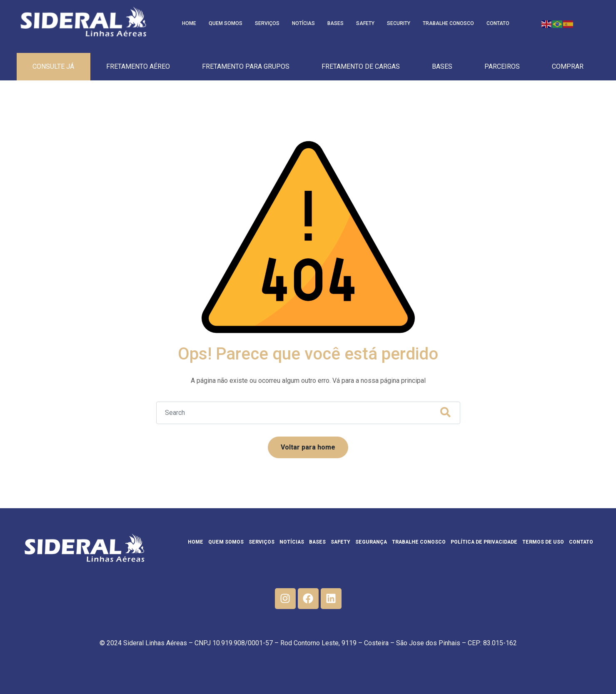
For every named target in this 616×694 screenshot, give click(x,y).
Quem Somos (226, 23)
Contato (498, 23)
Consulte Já (53, 66)
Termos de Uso (543, 542)
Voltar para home (308, 447)
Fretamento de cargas (361, 66)
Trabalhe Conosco (448, 23)
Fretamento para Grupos (246, 66)
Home (189, 23)
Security (399, 23)
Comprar (568, 66)
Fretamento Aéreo (138, 66)
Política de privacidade (484, 542)
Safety (365, 23)
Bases (335, 23)
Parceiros (502, 66)
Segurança (371, 542)
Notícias (303, 23)
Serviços (267, 23)
